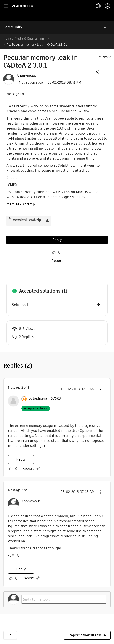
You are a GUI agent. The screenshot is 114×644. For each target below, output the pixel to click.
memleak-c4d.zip (21, 204)
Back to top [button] (10, 635)
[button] (109, 72)
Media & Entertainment (31, 38)
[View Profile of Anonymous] (26, 76)
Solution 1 (20, 305)
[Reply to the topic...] (64, 599)
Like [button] (54, 252)
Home (8, 38)
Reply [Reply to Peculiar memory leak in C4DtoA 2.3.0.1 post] (57, 240)
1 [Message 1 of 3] (21, 94)
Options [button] (102, 57)
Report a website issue (87, 635)
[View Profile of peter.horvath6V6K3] (45, 399)
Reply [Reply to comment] (21, 459)
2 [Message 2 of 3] (22, 388)
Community (13, 27)
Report (57, 261)
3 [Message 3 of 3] (22, 490)
